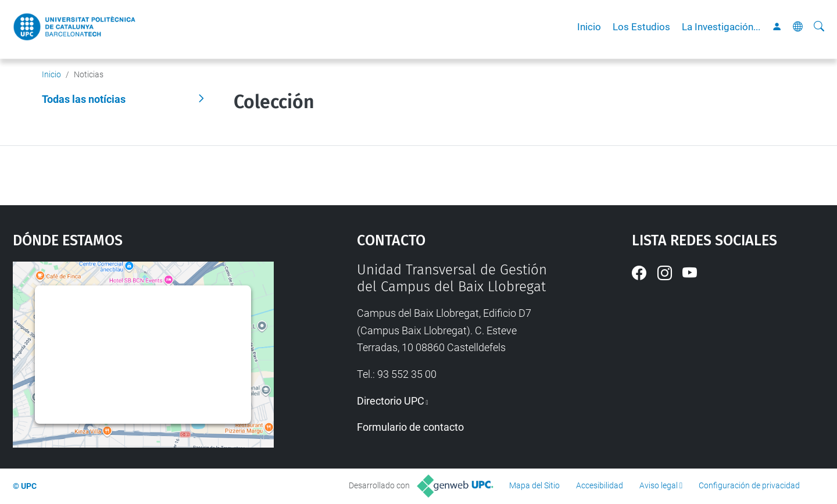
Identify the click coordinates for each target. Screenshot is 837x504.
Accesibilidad (600, 485)
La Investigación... (721, 27)
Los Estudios (641, 27)
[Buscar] (819, 27)
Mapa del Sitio (534, 485)
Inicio (589, 27)
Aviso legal (659, 485)
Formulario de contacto (410, 427)
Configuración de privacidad (749, 485)
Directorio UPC (391, 401)
